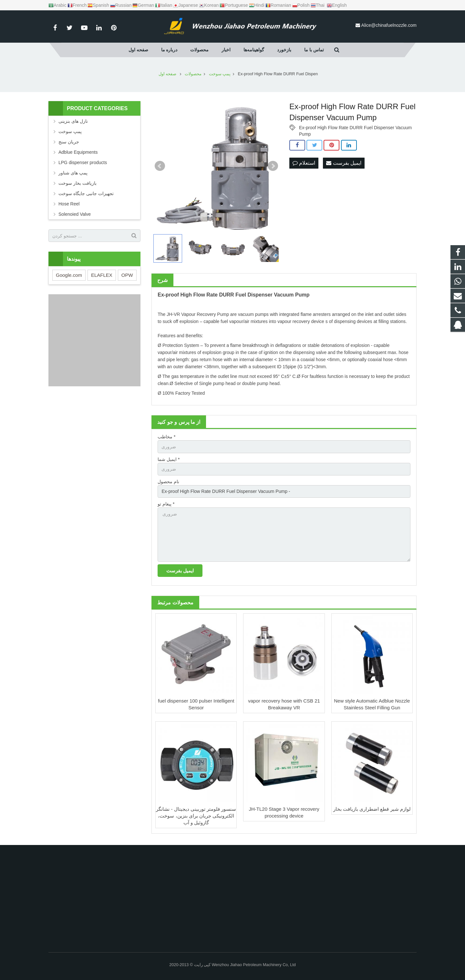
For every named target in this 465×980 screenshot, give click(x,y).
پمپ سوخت (70, 131)
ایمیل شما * (169, 459)
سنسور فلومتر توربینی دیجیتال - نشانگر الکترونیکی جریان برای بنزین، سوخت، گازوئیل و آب (196, 816)
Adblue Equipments (78, 152)
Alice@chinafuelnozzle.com (389, 25)
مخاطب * (166, 437)
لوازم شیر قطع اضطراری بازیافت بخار (372, 809)
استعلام (304, 163)
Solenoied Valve (75, 214)
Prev (160, 166)
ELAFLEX (102, 275)
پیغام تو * (166, 504)
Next (273, 166)
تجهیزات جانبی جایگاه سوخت (86, 193)
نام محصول (168, 482)
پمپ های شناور (73, 173)
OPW (127, 275)
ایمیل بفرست (344, 163)
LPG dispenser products (83, 162)
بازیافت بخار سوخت (77, 183)
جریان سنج (69, 142)
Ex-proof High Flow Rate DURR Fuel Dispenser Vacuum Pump (355, 128)
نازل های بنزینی (73, 121)
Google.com (69, 275)
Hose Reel (69, 204)
